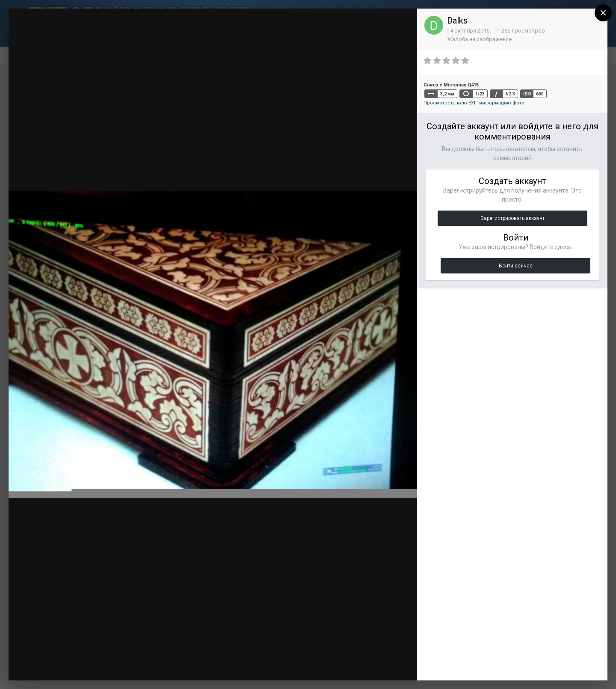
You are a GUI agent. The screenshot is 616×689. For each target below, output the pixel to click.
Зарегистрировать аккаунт (512, 218)
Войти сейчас (516, 266)
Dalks (457, 21)
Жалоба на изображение (479, 39)
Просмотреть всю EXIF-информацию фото (474, 103)
